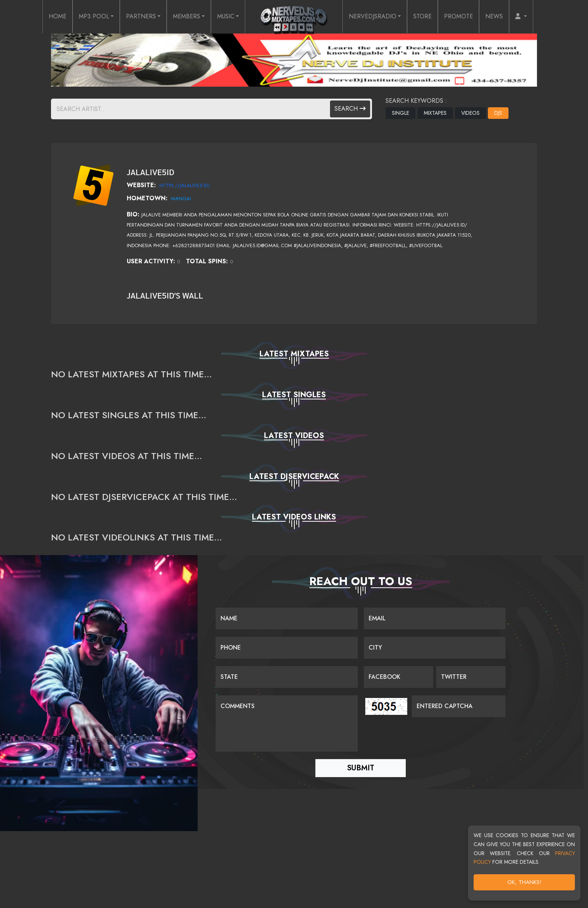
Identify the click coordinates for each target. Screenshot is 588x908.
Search (350, 109)
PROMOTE (458, 16)
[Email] (435, 618)
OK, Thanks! (525, 884)
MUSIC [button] (226, 16)
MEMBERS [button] (187, 16)
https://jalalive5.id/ (185, 185)
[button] (521, 17)
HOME (58, 16)
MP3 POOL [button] (94, 16)
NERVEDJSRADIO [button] (373, 16)
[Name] (287, 618)
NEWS (494, 16)
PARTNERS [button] (141, 16)
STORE (422, 16)
